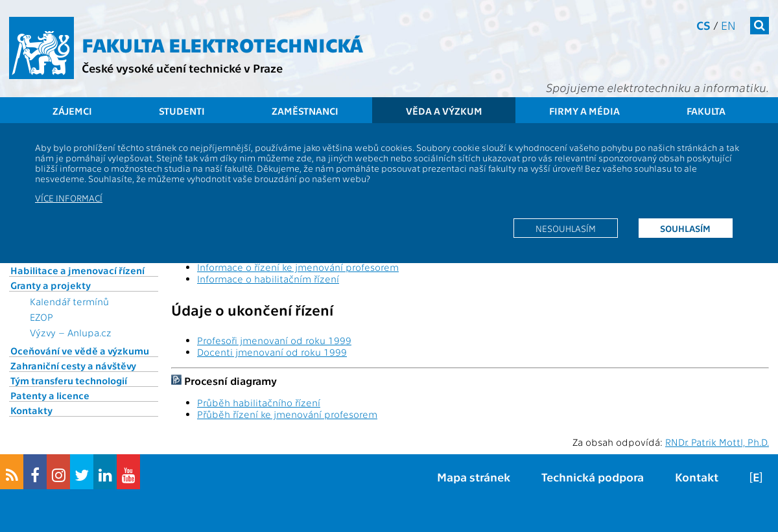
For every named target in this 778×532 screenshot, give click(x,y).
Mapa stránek (474, 477)
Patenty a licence (50, 395)
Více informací (69, 198)
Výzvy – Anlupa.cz (71, 332)
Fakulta (706, 111)
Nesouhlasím (566, 228)
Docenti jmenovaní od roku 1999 (272, 352)
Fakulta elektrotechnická (222, 44)
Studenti (182, 111)
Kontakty (31, 410)
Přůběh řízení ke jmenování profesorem (287, 414)
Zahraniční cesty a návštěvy (73, 365)
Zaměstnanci (305, 111)
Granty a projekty (51, 285)
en (728, 25)
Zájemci (72, 111)
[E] (756, 477)
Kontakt (697, 477)
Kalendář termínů (69, 301)
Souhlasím (685, 228)
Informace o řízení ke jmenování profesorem (298, 267)
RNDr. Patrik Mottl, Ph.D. (717, 442)
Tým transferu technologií (69, 380)
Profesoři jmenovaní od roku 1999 (274, 340)
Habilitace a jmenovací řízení (77, 270)
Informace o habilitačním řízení (268, 279)
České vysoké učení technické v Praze (182, 68)
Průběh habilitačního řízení (259, 402)
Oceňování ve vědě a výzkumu (80, 351)
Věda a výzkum (444, 111)
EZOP (41, 317)
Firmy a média (584, 111)
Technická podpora (593, 477)
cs (703, 25)
